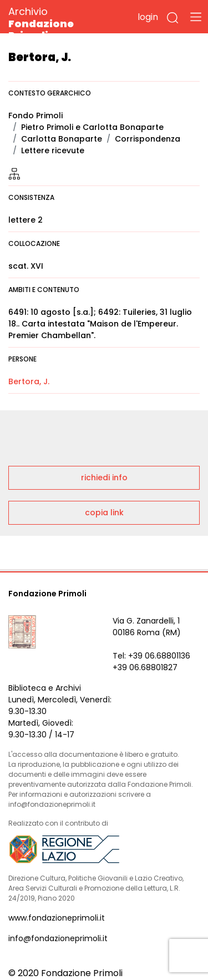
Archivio (61, 23)
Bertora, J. (29, 381)
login (148, 17)
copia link (104, 512)
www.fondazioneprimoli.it (57, 918)
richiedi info (104, 478)
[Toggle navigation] (196, 17)
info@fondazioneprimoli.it (58, 938)
